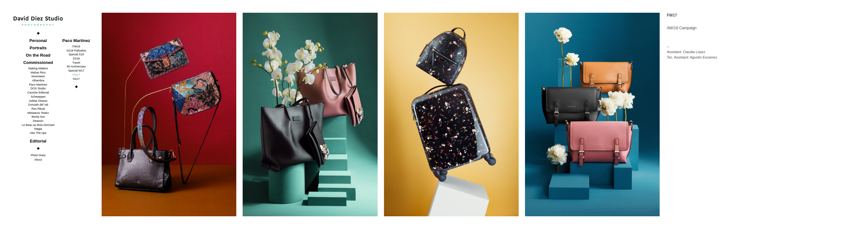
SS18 (76, 59)
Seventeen (38, 76)
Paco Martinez (38, 85)
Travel (76, 63)
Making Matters (38, 68)
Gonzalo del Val (38, 105)
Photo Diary (38, 155)
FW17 (76, 75)
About (38, 160)
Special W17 (76, 71)
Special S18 (76, 54)
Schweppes (38, 97)
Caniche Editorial (38, 93)
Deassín (38, 121)
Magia (38, 129)
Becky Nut (38, 117)
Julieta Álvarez (38, 101)
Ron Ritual (38, 109)
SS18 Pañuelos (76, 51)
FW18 (76, 46)
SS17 (76, 79)
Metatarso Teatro (38, 113)
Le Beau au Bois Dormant (38, 125)
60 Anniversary (76, 66)
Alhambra (38, 80)
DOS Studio (38, 88)
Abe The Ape (38, 133)
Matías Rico (38, 73)
